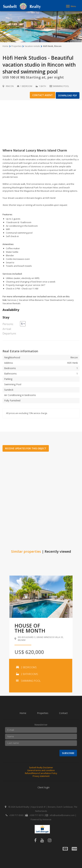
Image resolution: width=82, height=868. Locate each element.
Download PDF (68, 95)
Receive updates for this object (26, 448)
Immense (47, 819)
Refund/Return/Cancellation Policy (41, 773)
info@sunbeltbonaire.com (60, 815)
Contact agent (43, 95)
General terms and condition (41, 770)
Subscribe (68, 753)
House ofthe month (30, 628)
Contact (63, 713)
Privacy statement (41, 776)
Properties (43, 713)
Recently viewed (58, 551)
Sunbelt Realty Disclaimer (41, 768)
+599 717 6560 (14, 815)
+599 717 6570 (34, 815)
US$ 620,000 (29, 652)
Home (23, 713)
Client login (44, 787)
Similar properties (26, 551)
